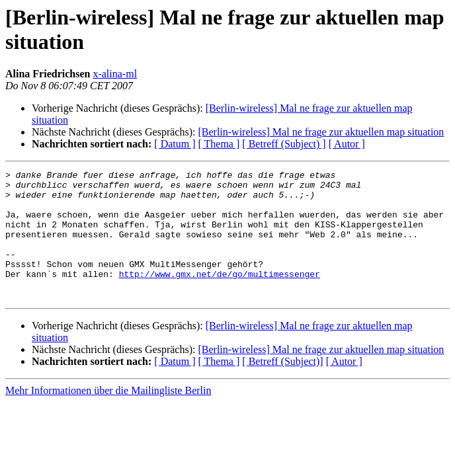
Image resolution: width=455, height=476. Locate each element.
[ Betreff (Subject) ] (284, 144)
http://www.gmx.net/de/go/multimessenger (220, 296)
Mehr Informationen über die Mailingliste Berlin (108, 416)
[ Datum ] (175, 144)
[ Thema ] (219, 144)
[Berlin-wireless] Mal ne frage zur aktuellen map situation (321, 132)
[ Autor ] (347, 144)
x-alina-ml (115, 74)
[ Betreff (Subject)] (282, 387)
